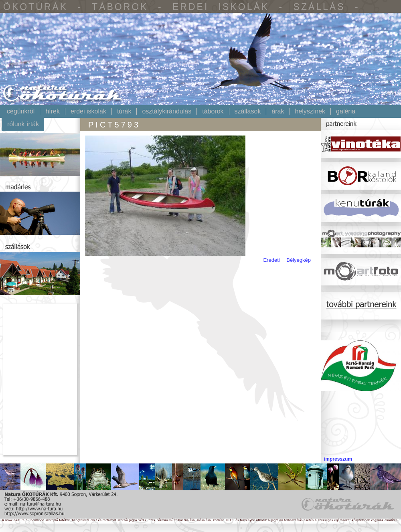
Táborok (213, 111)
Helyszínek (310, 111)
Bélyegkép (299, 260)
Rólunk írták (23, 124)
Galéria (346, 111)
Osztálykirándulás (167, 111)
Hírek (53, 111)
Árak (278, 111)
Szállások (248, 111)
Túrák (124, 111)
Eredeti (271, 260)
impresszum (338, 459)
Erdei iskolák (88, 111)
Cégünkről (21, 111)
